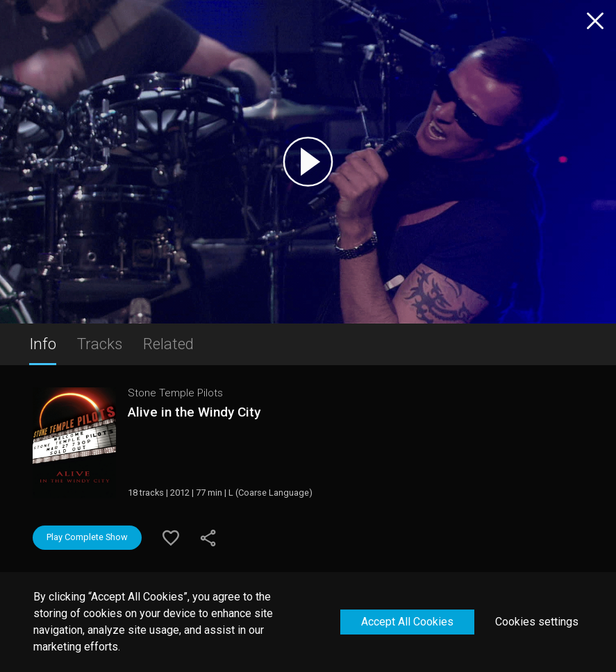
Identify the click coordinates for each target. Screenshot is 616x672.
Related (168, 344)
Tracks (100, 344)
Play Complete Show (87, 537)
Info (43, 344)
